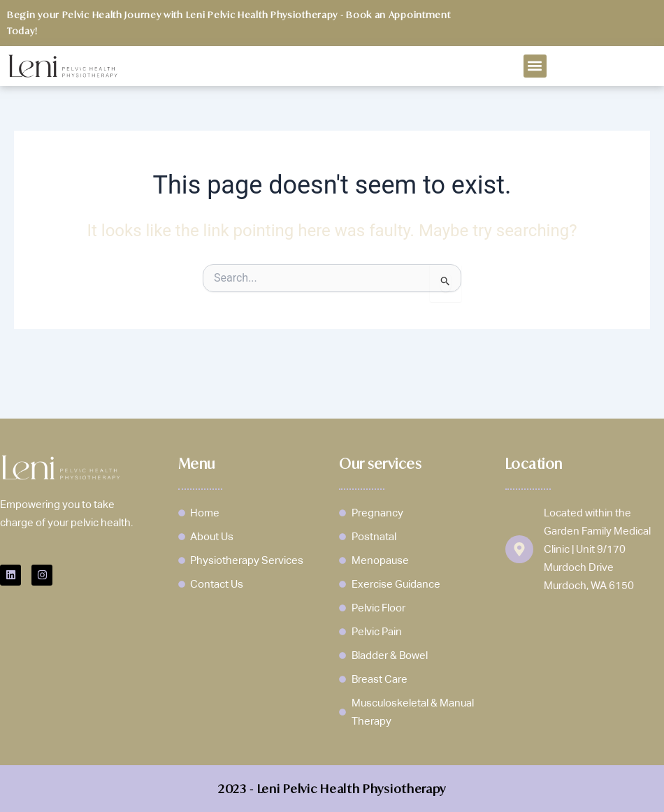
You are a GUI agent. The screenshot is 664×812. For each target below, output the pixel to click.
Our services (380, 464)
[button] (535, 66)
